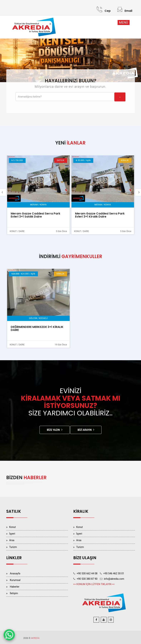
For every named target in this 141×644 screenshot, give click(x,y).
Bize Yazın (53, 430)
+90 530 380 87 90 (87, 579)
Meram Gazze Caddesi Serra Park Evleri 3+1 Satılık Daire (35, 215)
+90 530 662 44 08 (87, 573)
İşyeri (12, 534)
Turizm (13, 547)
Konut (13, 527)
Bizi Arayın (85, 430)
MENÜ (123, 22)
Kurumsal (15, 580)
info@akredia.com (114, 579)
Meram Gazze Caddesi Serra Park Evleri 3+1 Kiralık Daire (100, 215)
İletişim (14, 593)
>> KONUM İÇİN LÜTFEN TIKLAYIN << (94, 584)
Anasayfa (15, 573)
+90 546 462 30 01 (114, 573)
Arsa (12, 540)
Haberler (15, 587)
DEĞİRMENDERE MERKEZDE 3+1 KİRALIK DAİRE (37, 329)
